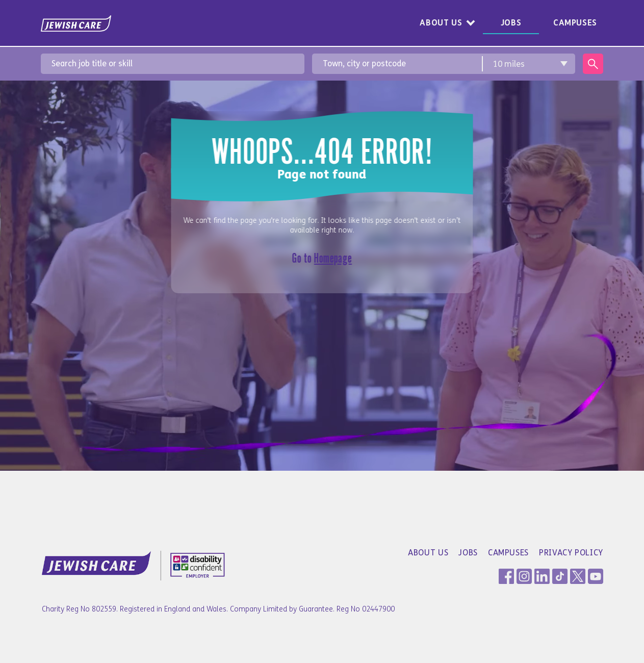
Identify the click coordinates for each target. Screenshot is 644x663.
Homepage (333, 258)
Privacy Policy (571, 553)
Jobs (511, 23)
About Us (441, 23)
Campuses (575, 23)
